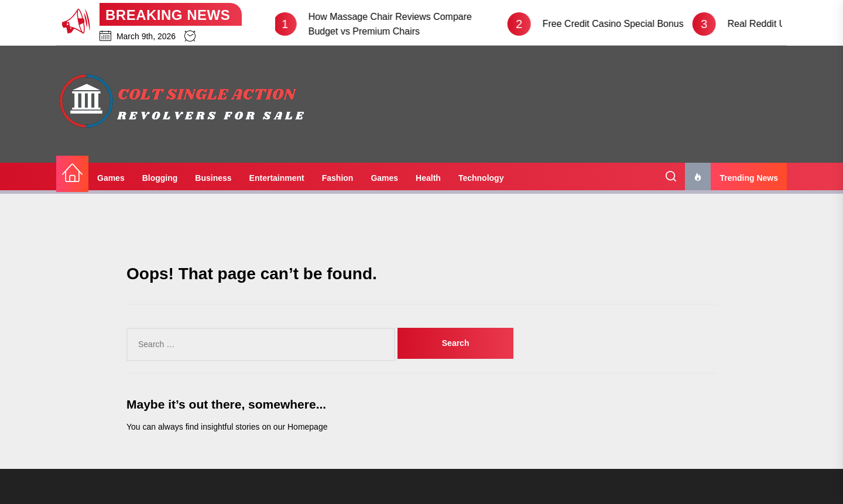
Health (428, 178)
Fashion (338, 178)
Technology (481, 178)
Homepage (308, 427)
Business (213, 178)
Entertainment (277, 178)
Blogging (160, 178)
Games (111, 178)
